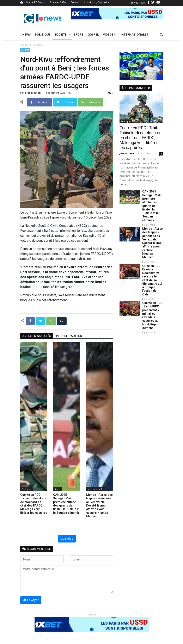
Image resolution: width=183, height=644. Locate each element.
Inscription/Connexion (97, 2)
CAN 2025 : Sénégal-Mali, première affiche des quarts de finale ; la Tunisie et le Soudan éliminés (152, 206)
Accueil (24, 45)
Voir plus (67, 538)
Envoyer (31, 600)
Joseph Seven (128, 153)
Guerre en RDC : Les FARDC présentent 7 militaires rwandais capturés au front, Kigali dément (152, 315)
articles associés (37, 336)
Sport (79, 34)
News (27, 34)
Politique (43, 34)
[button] (78, 14)
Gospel (93, 34)
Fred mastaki (34, 93)
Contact (75, 2)
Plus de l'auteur (69, 336)
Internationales (134, 34)
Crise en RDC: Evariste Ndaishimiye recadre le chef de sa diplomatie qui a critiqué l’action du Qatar (152, 280)
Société (62, 34)
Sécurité (38, 45)
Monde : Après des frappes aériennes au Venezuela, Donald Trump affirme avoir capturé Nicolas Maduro (152, 243)
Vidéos (110, 34)
